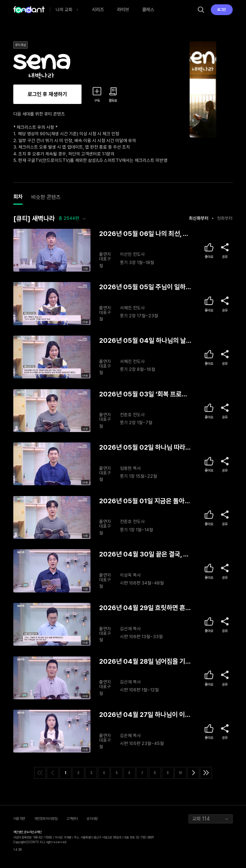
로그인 (222, 10)
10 (180, 772)
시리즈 (98, 10)
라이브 (123, 10)
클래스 (148, 10)
